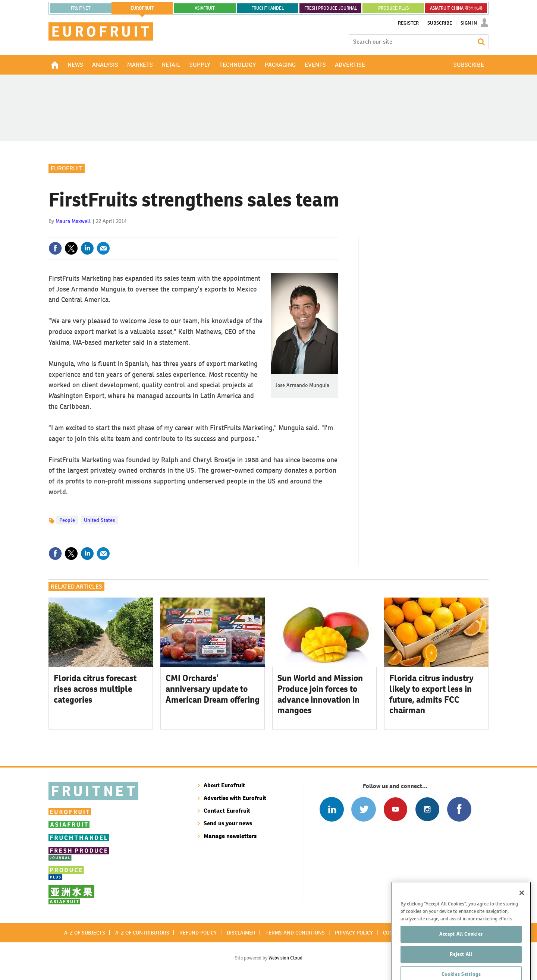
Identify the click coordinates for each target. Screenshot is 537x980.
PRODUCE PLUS (393, 8)
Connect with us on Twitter (363, 809)
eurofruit (142, 8)
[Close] (522, 914)
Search (481, 42)
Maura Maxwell (73, 221)
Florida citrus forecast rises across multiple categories (95, 689)
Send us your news (228, 823)
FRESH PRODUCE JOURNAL (331, 8)
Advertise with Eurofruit (235, 798)
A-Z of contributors (142, 933)
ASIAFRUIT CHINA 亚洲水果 (456, 8)
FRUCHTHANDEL (268, 8)
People (67, 520)
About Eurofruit (224, 785)
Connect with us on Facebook (459, 809)
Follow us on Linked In (332, 809)
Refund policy (198, 933)
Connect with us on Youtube (395, 809)
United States (99, 520)
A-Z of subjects (85, 933)
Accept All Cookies (461, 955)
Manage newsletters (230, 836)
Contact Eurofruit (227, 811)
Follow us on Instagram (427, 809)
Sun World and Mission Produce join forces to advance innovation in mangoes (320, 694)
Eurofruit (67, 168)
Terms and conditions (295, 933)
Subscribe (440, 23)
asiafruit (205, 8)
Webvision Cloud (285, 958)
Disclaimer (241, 933)
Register (408, 23)
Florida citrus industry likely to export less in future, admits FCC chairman (431, 694)
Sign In (469, 23)
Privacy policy (354, 933)
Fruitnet (81, 8)
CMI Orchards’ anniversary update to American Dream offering (213, 689)
